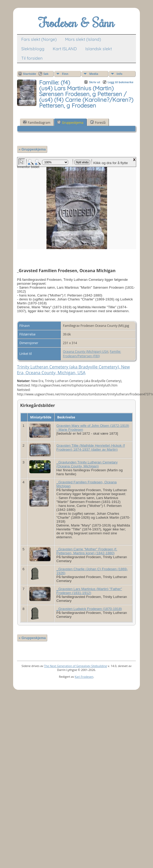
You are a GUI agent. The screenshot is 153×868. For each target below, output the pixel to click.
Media (94, 74)
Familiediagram (37, 122)
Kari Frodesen (84, 677)
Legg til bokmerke (121, 82)
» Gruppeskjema (32, 149)
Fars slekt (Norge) (39, 39)
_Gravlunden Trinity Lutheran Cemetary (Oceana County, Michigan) (87, 464)
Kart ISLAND (65, 49)
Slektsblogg (33, 49)
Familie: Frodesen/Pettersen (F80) (92, 354)
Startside (30, 74)
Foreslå (98, 122)
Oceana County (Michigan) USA (86, 352)
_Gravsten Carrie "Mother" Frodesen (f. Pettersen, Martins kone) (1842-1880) (87, 551)
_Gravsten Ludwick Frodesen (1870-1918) (89, 609)
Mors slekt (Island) (83, 39)
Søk (46, 74)
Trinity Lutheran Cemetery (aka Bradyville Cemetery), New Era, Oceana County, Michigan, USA (73, 370)
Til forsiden (32, 58)
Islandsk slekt (99, 49)
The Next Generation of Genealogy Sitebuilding (76, 666)
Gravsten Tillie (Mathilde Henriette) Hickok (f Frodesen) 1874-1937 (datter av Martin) (91, 447)
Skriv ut (94, 82)
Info (119, 74)
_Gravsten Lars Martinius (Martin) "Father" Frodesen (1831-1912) (89, 591)
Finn (65, 74)
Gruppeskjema (70, 122)
